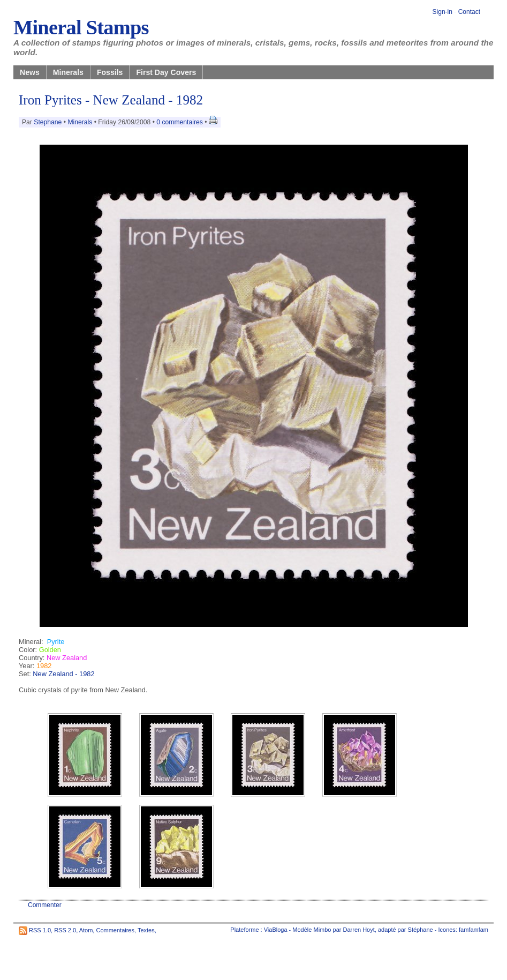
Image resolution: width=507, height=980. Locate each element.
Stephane (48, 122)
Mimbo (322, 930)
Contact (469, 12)
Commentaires (115, 930)
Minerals (68, 72)
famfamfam (474, 930)
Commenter (45, 905)
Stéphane (421, 930)
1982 (44, 666)
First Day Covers (166, 72)
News (30, 72)
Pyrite (56, 642)
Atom (86, 930)
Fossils (110, 72)
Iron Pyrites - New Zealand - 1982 (111, 100)
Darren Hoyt (359, 930)
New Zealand (67, 658)
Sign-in (442, 12)
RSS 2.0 (65, 930)
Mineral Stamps (81, 27)
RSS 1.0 (40, 930)
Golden (50, 650)
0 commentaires (180, 122)
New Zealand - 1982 (63, 674)
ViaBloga (276, 930)
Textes (146, 930)
